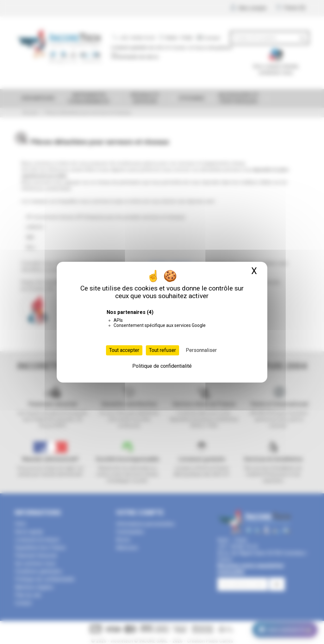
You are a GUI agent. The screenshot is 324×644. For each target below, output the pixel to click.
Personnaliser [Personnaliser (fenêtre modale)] (201, 350)
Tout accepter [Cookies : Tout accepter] (124, 350)
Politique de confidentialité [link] (162, 366)
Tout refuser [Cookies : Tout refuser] (162, 350)
